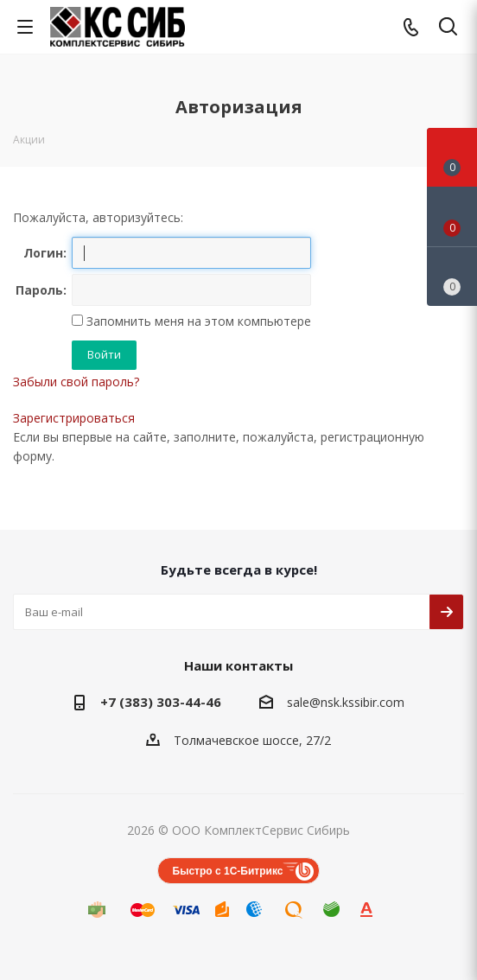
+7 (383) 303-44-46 (161, 702)
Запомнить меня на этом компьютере (197, 321)
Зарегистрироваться (74, 418)
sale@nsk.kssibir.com (346, 702)
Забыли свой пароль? (76, 382)
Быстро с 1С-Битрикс (228, 871)
